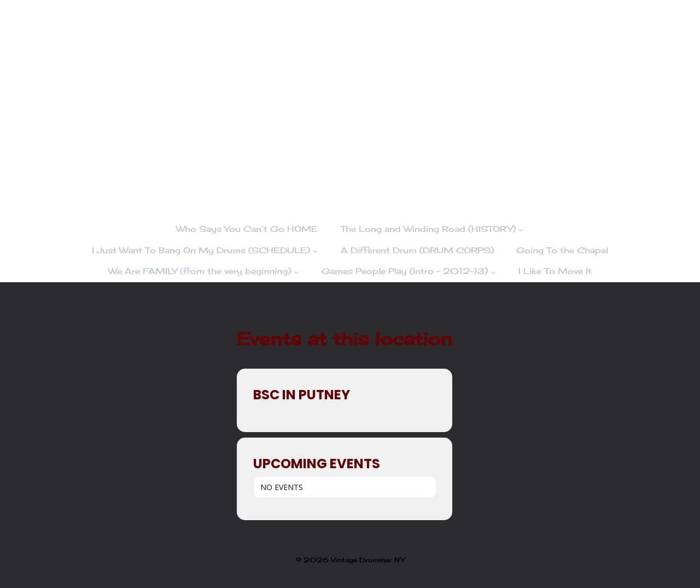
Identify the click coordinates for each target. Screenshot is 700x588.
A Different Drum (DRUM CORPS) (417, 250)
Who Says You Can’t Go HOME (247, 229)
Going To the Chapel (562, 250)
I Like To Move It (555, 271)
